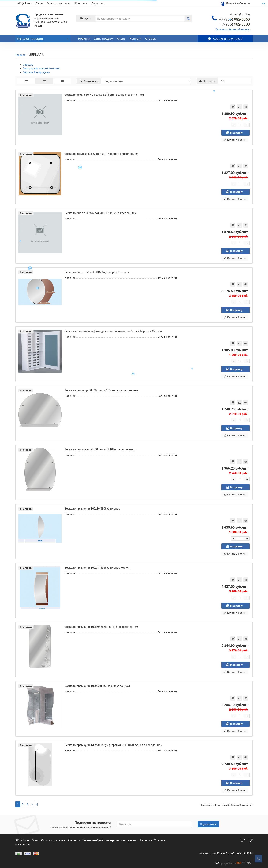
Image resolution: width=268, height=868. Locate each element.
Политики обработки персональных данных (110, 840)
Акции (121, 39)
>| (37, 804)
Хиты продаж (104, 39)
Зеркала (28, 65)
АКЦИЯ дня (24, 3)
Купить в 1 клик (235, 140)
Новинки (84, 39)
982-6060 (234, 19)
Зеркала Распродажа (36, 72)
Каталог (43, 38)
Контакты (81, 3)
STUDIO (244, 863)
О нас (39, 3)
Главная (20, 55)
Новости (135, 39)
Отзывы (151, 39)
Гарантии (98, 3)
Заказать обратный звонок (233, 29)
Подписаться (208, 824)
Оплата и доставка (59, 3)
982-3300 (235, 24)
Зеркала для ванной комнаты (42, 68)
